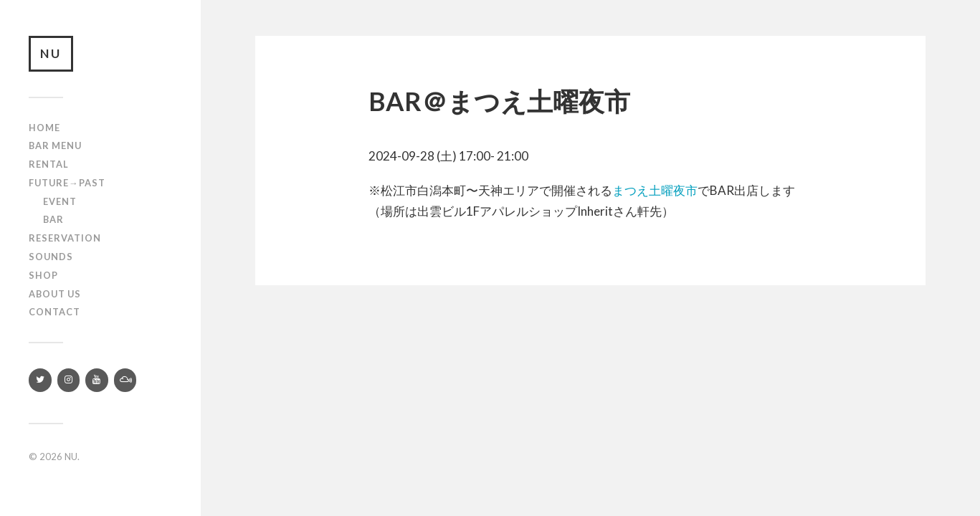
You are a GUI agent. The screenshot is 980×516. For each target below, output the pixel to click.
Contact (54, 312)
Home (44, 128)
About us (55, 294)
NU (51, 53)
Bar (53, 219)
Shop (43, 275)
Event (60, 201)
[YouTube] (97, 380)
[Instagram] (69, 380)
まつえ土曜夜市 (655, 190)
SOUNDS (51, 257)
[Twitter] (40, 380)
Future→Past (67, 183)
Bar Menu (55, 145)
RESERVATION (65, 238)
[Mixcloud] (125, 380)
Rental (49, 164)
